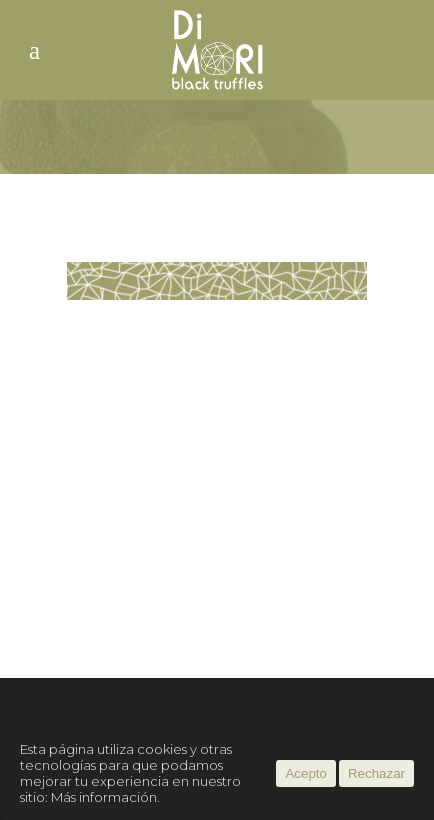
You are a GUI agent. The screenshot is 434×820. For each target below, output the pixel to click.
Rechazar (376, 773)
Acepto (306, 773)
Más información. (105, 797)
